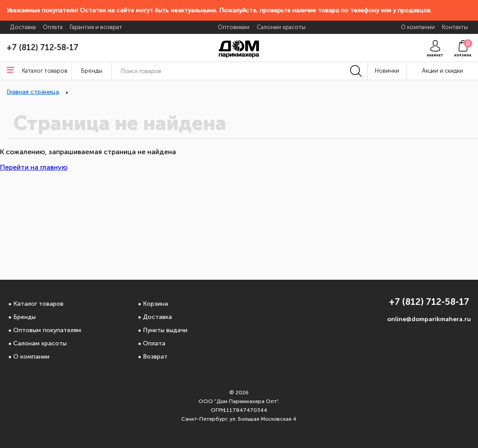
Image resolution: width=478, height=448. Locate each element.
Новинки (387, 71)
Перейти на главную (34, 167)
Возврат (155, 357)
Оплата (154, 343)
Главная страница (33, 92)
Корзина (155, 304)
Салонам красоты (40, 343)
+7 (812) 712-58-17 (43, 48)
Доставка (157, 317)
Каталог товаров (38, 304)
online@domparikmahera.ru (429, 319)
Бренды (24, 317)
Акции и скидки (443, 71)
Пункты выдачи (165, 330)
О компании (31, 357)
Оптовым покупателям (47, 330)
